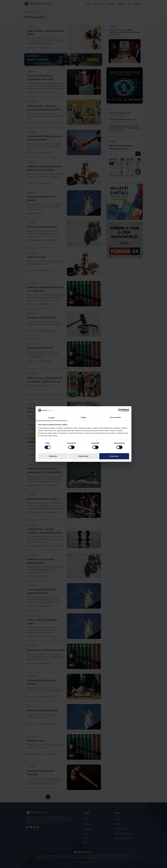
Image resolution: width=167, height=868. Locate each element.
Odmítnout (53, 456)
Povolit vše (114, 456)
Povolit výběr (83, 456)
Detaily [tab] (83, 417)
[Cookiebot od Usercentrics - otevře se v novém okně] (120, 410)
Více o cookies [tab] (115, 417)
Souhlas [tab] (51, 418)
